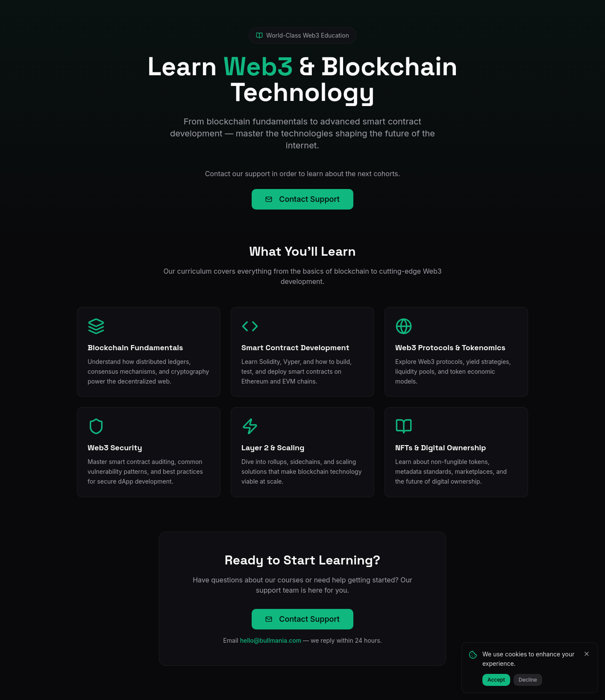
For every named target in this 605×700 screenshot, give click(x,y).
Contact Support (302, 199)
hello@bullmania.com (271, 640)
